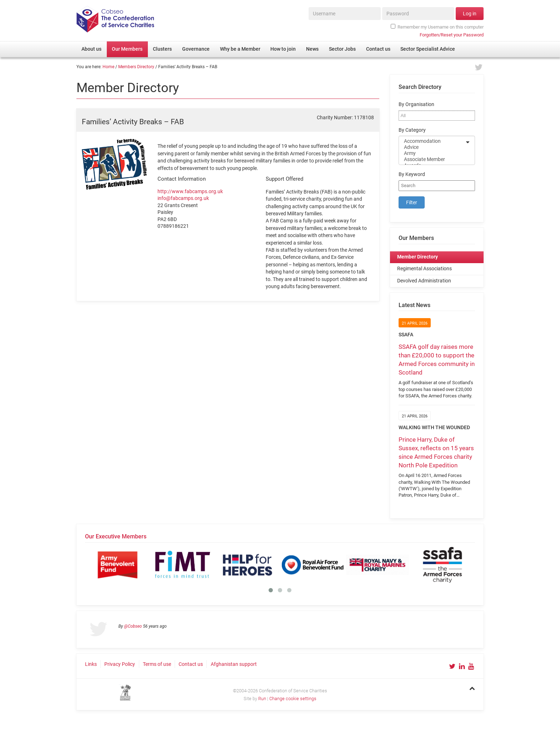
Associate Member (432, 159)
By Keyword (412, 174)
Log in (470, 14)
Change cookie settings (293, 699)
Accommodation (432, 141)
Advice (432, 147)
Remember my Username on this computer (437, 27)
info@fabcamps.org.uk (183, 198)
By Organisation (416, 104)
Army (432, 153)
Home (108, 67)
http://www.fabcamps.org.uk (190, 191)
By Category (412, 130)
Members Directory (136, 67)
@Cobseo (133, 626)
